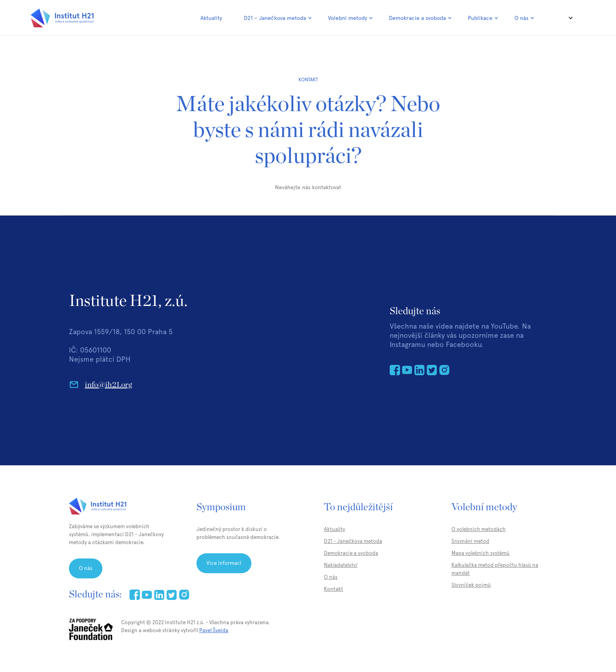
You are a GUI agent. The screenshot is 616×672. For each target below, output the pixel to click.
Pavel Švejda (214, 630)
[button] (278, 18)
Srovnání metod (470, 541)
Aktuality (211, 18)
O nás (86, 568)
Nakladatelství (341, 565)
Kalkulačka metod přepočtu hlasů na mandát (495, 569)
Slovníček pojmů (471, 585)
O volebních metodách (479, 529)
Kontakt (334, 589)
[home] (62, 18)
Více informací (224, 563)
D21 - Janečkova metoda (353, 541)
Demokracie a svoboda (351, 553)
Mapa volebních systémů (481, 553)
